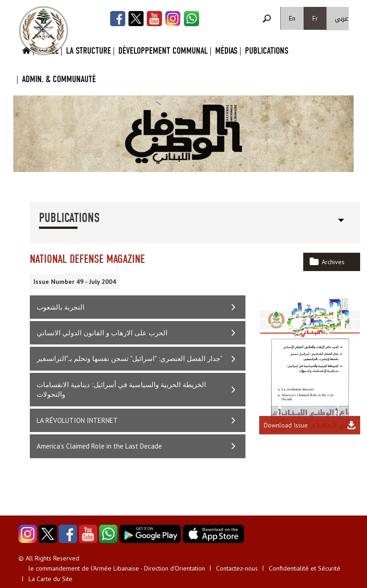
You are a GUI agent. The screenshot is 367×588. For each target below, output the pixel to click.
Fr (315, 18)
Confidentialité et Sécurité (305, 568)
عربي (342, 19)
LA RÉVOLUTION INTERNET (77, 420)
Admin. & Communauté (59, 79)
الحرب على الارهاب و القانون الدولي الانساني (102, 333)
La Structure (89, 51)
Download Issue (286, 425)
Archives (333, 262)
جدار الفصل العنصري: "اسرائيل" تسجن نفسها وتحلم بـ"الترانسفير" (130, 358)
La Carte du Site (50, 579)
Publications (267, 51)
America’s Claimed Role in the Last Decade (99, 446)
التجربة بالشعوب (61, 307)
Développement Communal (163, 51)
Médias (226, 51)
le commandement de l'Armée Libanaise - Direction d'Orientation (117, 568)
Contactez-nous (237, 568)
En (292, 18)
